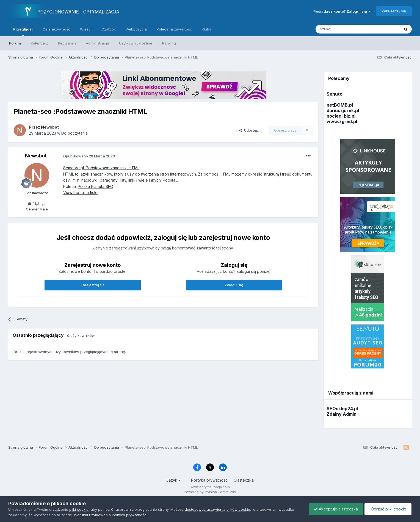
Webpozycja (136, 29)
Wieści (86, 29)
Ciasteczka (244, 480)
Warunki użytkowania (92, 515)
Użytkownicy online (136, 43)
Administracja (97, 43)
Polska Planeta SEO (96, 186)
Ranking (169, 43)
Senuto (335, 94)
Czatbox (109, 29)
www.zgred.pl (342, 121)
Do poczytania (74, 133)
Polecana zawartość (174, 29)
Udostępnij (251, 130)
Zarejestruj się (394, 11)
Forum (15, 43)
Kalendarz (39, 43)
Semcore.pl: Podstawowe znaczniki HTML (101, 168)
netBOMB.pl (340, 105)
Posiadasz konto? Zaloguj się (342, 11)
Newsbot (36, 156)
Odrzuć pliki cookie (387, 509)
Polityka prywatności (210, 480)
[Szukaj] (344, 29)
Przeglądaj (23, 32)
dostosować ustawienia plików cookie (217, 509)
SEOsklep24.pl (342, 409)
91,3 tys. (37, 204)
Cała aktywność (56, 29)
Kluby (206, 29)
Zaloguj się (234, 285)
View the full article (80, 192)
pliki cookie (79, 509)
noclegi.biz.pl (341, 116)
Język (173, 480)
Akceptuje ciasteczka (335, 509)
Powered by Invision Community (210, 492)
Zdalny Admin (342, 414)
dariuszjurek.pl (343, 110)
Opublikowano (89, 156)
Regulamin (67, 43)
